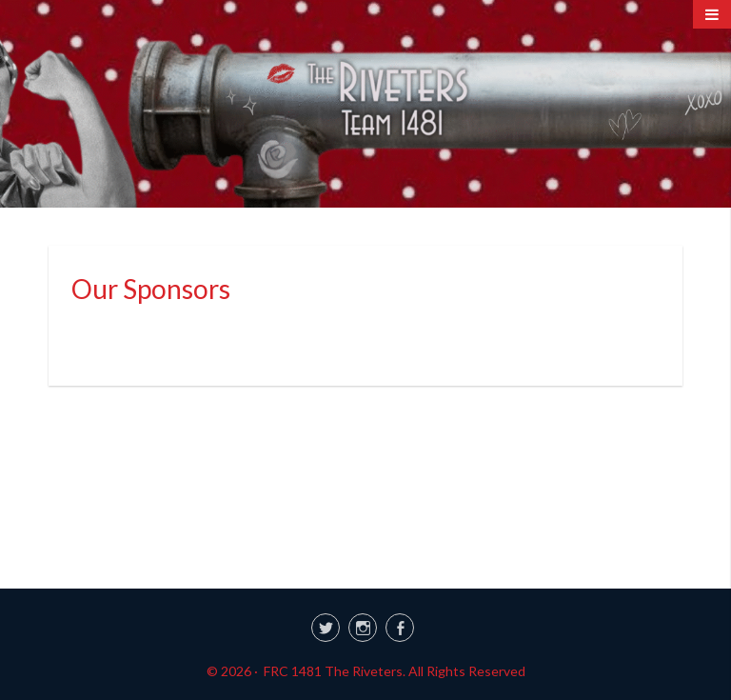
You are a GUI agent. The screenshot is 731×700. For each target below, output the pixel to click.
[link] (365, 625)
